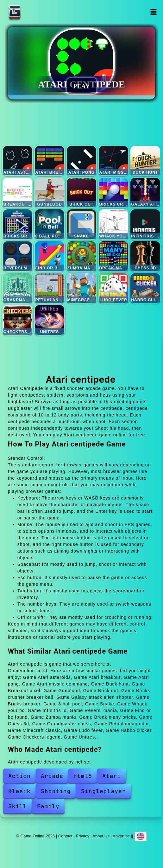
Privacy (83, 836)
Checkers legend (18, 320)
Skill (18, 806)
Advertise (121, 836)
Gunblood (50, 193)
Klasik (19, 791)
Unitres (50, 320)
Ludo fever (114, 288)
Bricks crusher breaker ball (114, 193)
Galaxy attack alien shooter (145, 193)
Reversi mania (18, 256)
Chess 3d (145, 256)
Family (48, 806)
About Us (101, 836)
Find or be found (50, 256)
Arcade (52, 776)
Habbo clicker (145, 288)
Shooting (56, 791)
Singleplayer (103, 791)
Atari (112, 776)
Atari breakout (50, 161)
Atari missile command (114, 161)
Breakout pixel (18, 193)
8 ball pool (50, 224)
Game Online (34, 12)
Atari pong (82, 161)
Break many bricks (114, 256)
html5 (83, 776)
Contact (65, 836)
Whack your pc (114, 224)
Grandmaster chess (18, 288)
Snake (82, 224)
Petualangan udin (50, 288)
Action (19, 776)
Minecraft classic (82, 288)
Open (154, 12)
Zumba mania (82, 256)
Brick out (82, 193)
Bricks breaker (18, 224)
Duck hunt (145, 161)
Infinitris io (145, 224)
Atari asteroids (18, 161)
